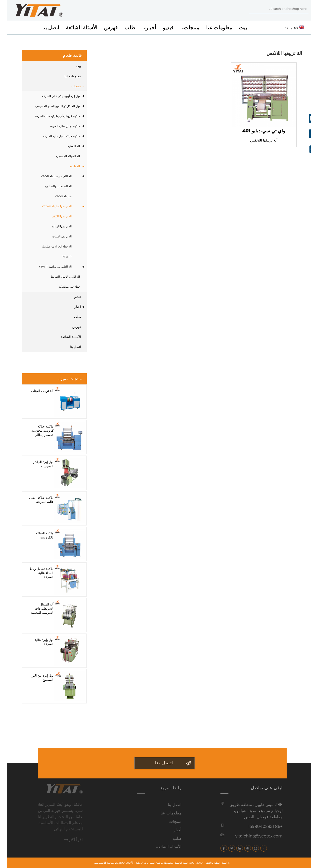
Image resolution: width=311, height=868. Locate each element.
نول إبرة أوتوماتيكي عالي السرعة (54, 96)
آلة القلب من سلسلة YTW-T (48, 267)
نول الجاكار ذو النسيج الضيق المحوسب (51, 106)
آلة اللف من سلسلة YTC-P (50, 176)
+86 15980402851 (253, 827)
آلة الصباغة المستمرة (61, 156)
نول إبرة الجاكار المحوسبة (36, 464)
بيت (236, 28)
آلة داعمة (68, 166)
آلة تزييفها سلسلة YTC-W (50, 206)
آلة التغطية (67, 146)
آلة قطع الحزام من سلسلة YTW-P (50, 251)
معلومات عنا (213, 28)
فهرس (104, 28)
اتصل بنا (44, 28)
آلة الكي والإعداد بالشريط (59, 277)
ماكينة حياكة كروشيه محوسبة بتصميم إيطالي (36, 430)
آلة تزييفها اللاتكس (54, 216)
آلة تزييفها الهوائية (55, 226)
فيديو (162, 28)
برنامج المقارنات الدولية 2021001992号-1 (132, 863)
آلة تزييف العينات (55, 236)
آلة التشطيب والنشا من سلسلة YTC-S (51, 191)
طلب (123, 28)
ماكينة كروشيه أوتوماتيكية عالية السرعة (51, 116)
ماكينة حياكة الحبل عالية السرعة (55, 136)
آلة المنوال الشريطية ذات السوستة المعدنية (35, 608)
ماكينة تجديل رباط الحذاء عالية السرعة (35, 573)
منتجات (184, 28)
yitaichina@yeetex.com (246, 836)
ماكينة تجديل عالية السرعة (58, 126)
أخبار (143, 28)
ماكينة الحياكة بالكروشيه (38, 535)
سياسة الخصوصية (98, 863)
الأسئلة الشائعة (75, 28)
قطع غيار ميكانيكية (62, 287)
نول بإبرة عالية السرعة (37, 642)
